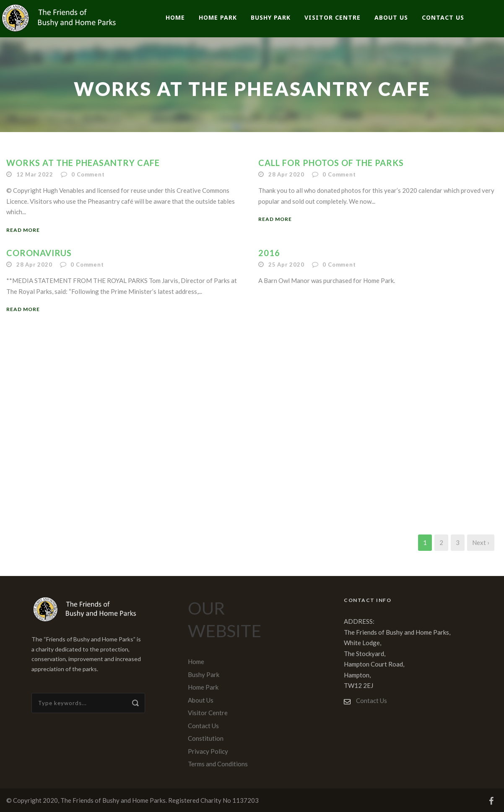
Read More (23, 230)
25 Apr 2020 (286, 265)
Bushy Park (271, 17)
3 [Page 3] (458, 542)
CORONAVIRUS (39, 253)
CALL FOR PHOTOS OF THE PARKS (331, 163)
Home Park (218, 17)
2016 (269, 253)
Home (175, 17)
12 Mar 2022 (35, 174)
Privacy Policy (208, 751)
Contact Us (443, 17)
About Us (391, 17)
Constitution (206, 738)
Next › (481, 542)
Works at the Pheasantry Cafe (83, 163)
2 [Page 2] (441, 542)
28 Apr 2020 (286, 174)
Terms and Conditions (218, 764)
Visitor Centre (333, 17)
